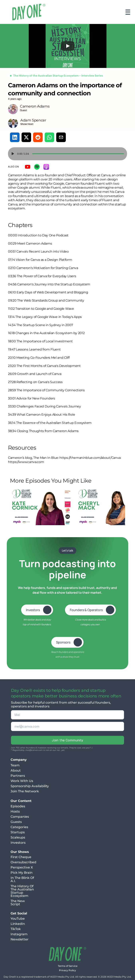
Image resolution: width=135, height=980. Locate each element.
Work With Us (22, 781)
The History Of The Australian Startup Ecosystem (23, 891)
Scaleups (18, 837)
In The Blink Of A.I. (23, 879)
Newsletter (20, 939)
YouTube (18, 919)
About (16, 770)
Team (15, 765)
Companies (20, 817)
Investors (18, 843)
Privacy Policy (67, 970)
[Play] (68, 46)
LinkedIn (18, 924)
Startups (18, 832)
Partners (18, 776)
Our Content (21, 801)
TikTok (16, 929)
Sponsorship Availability (30, 786)
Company (19, 760)
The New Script (18, 903)
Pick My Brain (22, 873)
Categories (19, 827)
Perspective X (22, 867)
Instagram (19, 934)
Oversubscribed (23, 862)
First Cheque (21, 857)
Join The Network (25, 791)
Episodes (18, 806)
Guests (16, 822)
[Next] (119, 507)
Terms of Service (68, 966)
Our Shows (20, 852)
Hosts (15, 811)
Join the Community (67, 740)
